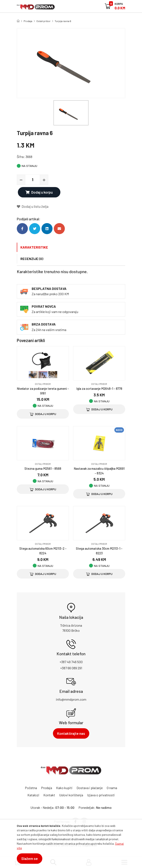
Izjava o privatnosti (101, 795)
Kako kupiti (64, 788)
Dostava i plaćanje (90, 788)
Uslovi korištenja (71, 795)
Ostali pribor (43, 21)
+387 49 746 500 (71, 662)
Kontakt (49, 795)
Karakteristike (34, 247)
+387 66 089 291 (71, 668)
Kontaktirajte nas (71, 733)
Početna (31, 788)
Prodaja (28, 21)
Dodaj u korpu (39, 192)
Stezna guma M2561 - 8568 (43, 468)
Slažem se (30, 858)
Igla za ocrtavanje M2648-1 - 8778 (99, 389)
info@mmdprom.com (71, 699)
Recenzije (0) (32, 259)
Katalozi (33, 795)
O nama (112, 788)
